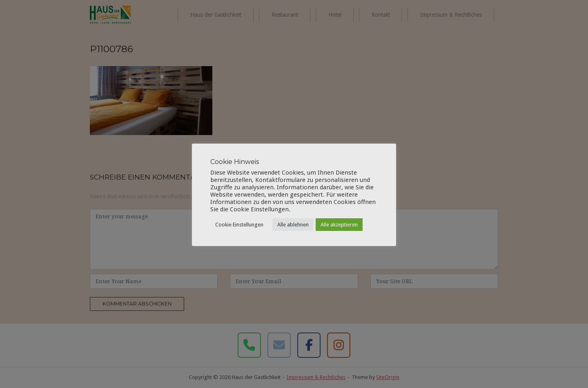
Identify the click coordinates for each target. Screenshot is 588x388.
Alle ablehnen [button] (293, 225)
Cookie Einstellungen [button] (239, 225)
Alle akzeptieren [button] (339, 225)
